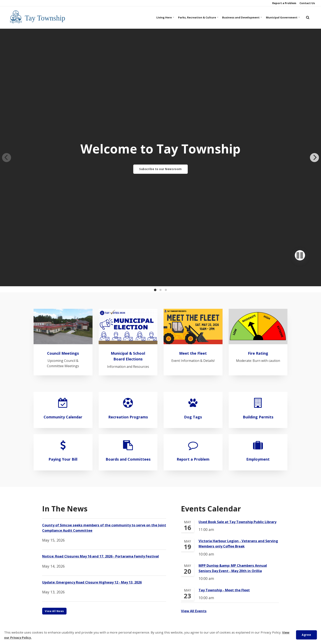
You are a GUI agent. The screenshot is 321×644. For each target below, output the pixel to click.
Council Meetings (63, 167)
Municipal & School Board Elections (128, 170)
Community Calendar (63, 231)
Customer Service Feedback (202, 614)
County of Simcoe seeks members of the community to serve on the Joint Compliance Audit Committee (104, 348)
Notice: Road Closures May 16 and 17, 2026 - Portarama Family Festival (99, 380)
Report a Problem (284, 3)
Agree (306, 635)
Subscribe (160, 508)
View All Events (195, 438)
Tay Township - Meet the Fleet (226, 418)
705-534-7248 (148, 583)
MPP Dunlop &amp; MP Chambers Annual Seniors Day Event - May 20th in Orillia (236, 395)
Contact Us (307, 3)
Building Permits (258, 231)
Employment (258, 273)
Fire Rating (258, 167)
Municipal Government (279, 17)
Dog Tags (193, 231)
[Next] (314, 64)
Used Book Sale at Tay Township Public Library (234, 345)
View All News (55, 438)
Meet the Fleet (193, 167)
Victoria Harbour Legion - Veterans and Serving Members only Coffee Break (234, 370)
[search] (308, 17)
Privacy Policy (167, 614)
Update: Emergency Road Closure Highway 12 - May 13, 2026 (97, 409)
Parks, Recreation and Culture (91, 572)
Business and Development (231, 17)
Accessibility (144, 614)
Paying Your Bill (63, 273)
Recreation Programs (128, 231)
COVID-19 (124, 614)
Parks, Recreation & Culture (179, 17)
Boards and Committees (128, 276)
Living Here (141, 17)
